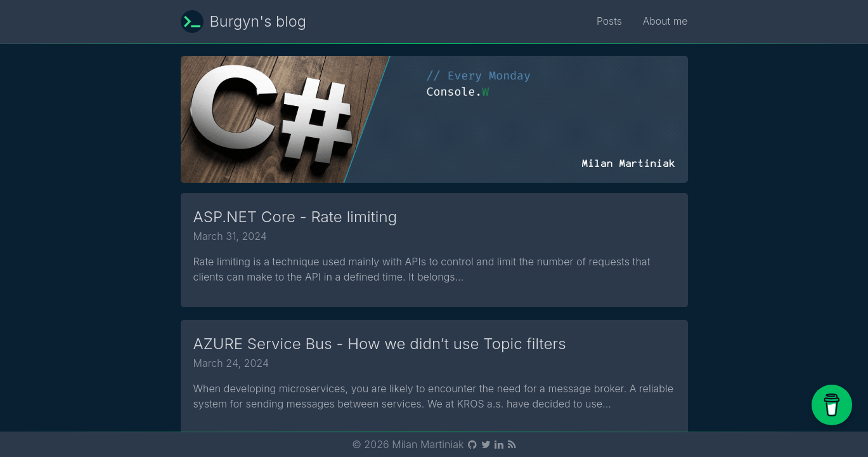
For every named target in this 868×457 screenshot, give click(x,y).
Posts (609, 22)
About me (664, 22)
